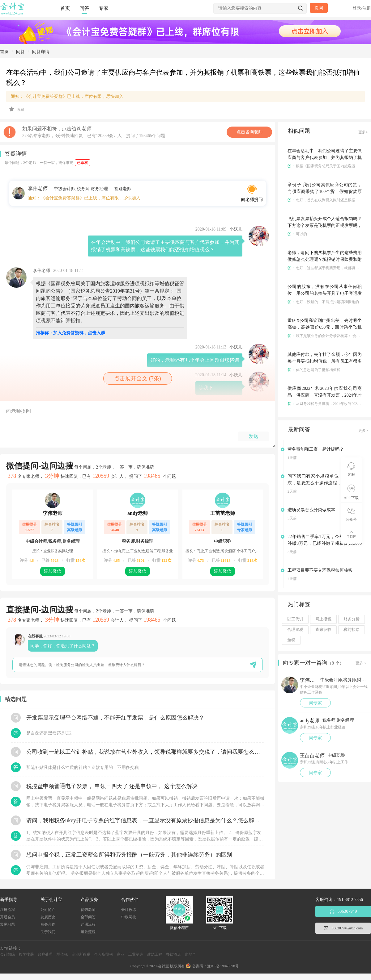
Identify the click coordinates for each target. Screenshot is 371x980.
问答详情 (41, 52)
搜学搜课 (26, 954)
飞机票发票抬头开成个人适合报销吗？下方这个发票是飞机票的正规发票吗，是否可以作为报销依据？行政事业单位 (325, 225)
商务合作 (48, 924)
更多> (363, 132)
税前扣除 (352, 630)
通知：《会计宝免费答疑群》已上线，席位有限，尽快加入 (67, 96)
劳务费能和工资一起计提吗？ (316, 449)
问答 (84, 8)
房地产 (190, 954)
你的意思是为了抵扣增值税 (314, 370)
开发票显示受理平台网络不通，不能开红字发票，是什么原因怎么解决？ (115, 718)
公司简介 (48, 910)
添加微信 (53, 571)
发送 (254, 436)
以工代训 (295, 619)
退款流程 (88, 932)
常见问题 (7, 924)
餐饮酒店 (173, 954)
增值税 (62, 954)
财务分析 (352, 619)
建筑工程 (155, 954)
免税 (291, 640)
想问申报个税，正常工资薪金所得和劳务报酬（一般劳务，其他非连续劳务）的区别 (129, 855)
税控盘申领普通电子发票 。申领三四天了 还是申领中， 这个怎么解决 (112, 786)
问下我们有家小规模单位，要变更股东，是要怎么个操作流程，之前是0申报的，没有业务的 (325, 483)
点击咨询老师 (249, 132)
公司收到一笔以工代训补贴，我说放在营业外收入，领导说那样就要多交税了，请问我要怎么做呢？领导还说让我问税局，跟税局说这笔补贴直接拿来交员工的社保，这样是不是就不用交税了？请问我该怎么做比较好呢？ (145, 752)
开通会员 (7, 917)
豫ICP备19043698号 (223, 966)
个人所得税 (104, 954)
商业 (121, 954)
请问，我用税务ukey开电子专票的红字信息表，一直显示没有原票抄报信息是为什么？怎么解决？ (145, 820)
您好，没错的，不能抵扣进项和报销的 (323, 302)
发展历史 (48, 917)
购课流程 (88, 924)
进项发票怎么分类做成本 (311, 510)
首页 (65, 8)
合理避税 (295, 630)
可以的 (297, 234)
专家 (104, 8)
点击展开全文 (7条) (138, 378)
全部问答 (88, 917)
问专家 (315, 703)
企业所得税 (81, 954)
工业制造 (136, 954)
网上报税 (323, 619)
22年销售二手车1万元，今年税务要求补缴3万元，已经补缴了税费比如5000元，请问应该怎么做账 (325, 543)
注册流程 (7, 910)
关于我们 (48, 932)
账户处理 (45, 954)
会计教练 (129, 910)
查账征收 (323, 630)
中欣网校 (129, 917)
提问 (319, 8)
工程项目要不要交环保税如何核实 (320, 570)
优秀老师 (88, 910)
